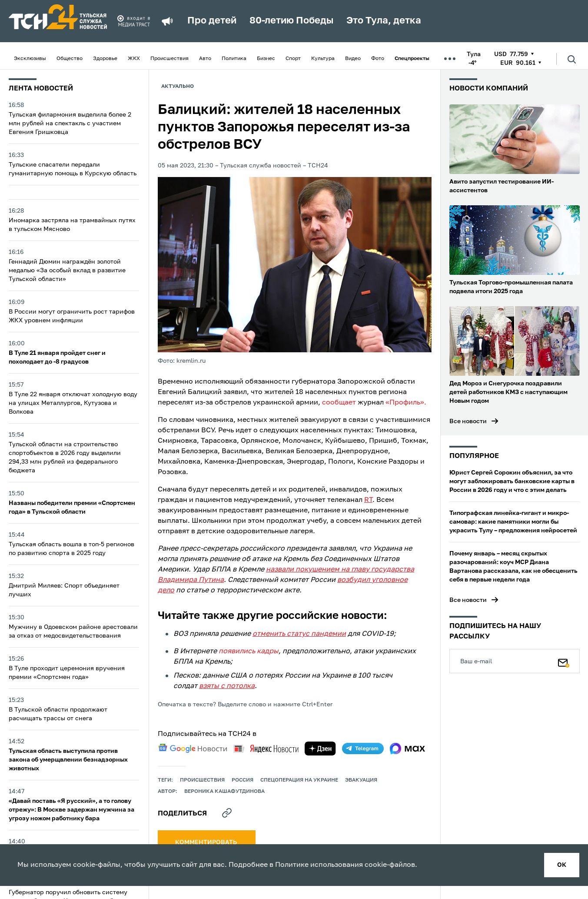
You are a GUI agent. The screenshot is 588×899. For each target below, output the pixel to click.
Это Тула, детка (384, 21)
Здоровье (105, 59)
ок (562, 865)
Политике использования (319, 865)
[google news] (193, 749)
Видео (353, 59)
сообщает (339, 403)
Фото (378, 59)
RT (368, 500)
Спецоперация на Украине (299, 780)
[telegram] (363, 749)
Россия (243, 780)
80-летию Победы (291, 21)
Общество (70, 59)
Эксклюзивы (30, 59)
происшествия (202, 780)
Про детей (212, 21)
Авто (205, 59)
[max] (407, 749)
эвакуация (361, 780)
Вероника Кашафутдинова (224, 792)
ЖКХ (134, 59)
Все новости (468, 421)
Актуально (178, 87)
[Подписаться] (564, 661)
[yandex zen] (320, 749)
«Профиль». (406, 403)
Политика (234, 59)
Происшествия (169, 59)
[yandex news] (266, 749)
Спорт (293, 59)
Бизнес (266, 59)
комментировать (207, 842)
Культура (323, 59)
